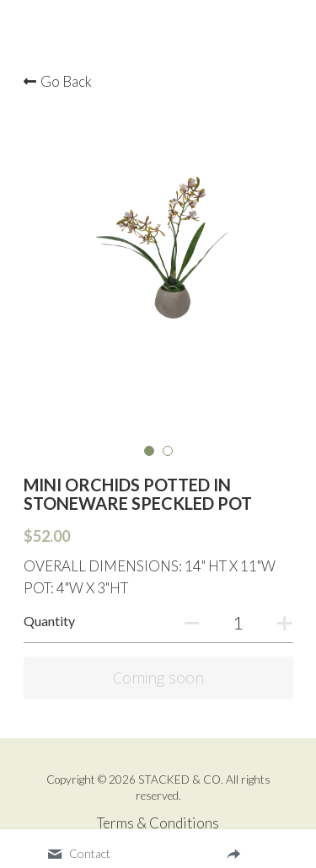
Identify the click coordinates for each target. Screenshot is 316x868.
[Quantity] (238, 622)
